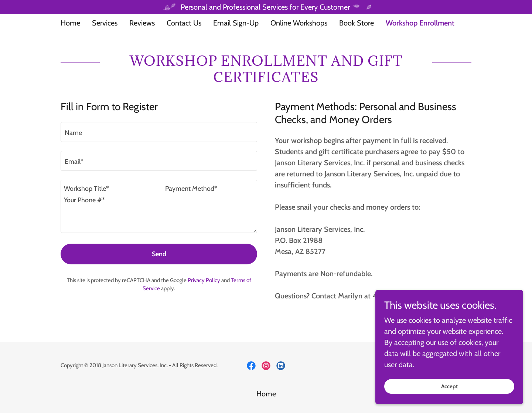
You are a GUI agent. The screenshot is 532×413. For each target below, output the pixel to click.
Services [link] (105, 23)
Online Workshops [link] (299, 23)
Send (159, 254)
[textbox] (159, 132)
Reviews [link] (142, 23)
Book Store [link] (357, 23)
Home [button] (266, 394)
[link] (251, 366)
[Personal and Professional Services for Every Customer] (266, 7)
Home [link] (70, 23)
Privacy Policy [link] (204, 280)
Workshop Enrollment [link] (420, 23)
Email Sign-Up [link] (236, 23)
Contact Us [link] (184, 23)
